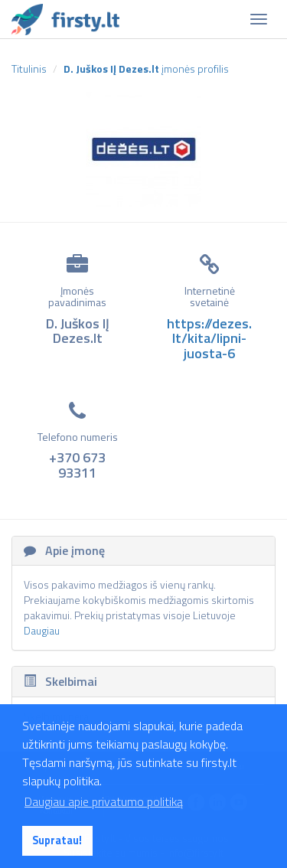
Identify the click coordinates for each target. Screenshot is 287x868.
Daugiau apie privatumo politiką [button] (104, 801)
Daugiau (42, 630)
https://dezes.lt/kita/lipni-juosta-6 (209, 339)
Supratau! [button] (57, 840)
